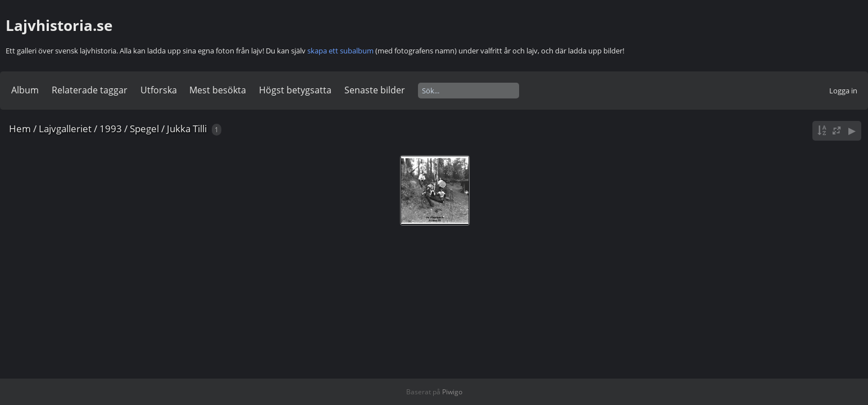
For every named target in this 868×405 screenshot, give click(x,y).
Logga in (843, 91)
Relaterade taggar (90, 90)
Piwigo (452, 392)
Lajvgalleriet (65, 129)
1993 (111, 129)
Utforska (159, 90)
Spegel (144, 129)
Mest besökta (218, 90)
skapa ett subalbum (340, 51)
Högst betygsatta (295, 90)
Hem (20, 129)
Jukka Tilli (187, 129)
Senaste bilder (375, 90)
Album (25, 90)
